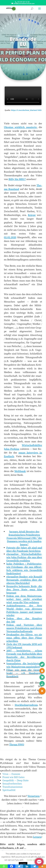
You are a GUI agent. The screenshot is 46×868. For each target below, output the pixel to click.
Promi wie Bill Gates (13, 777)
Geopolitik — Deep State (16, 780)
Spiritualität (9, 790)
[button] (42, 691)
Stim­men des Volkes (29, 52)
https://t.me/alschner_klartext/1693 (26, 110)
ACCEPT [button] (23, 864)
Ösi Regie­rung (14, 52)
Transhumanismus (13, 787)
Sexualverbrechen (12, 784)
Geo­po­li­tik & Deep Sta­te (29, 49)
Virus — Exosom (11, 774)
